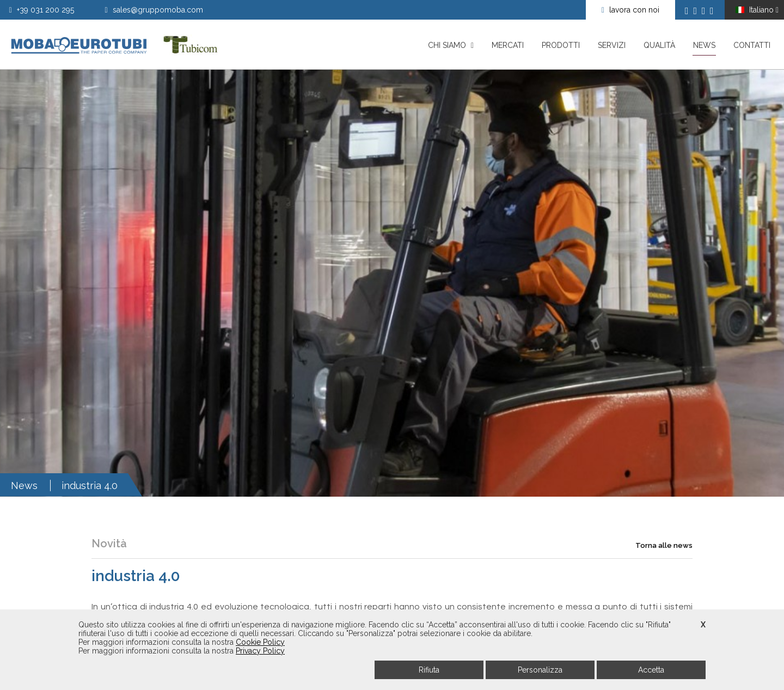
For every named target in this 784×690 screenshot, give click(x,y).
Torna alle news (664, 563)
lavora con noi (630, 10)
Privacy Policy (260, 651)
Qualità (659, 45)
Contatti (752, 45)
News (704, 48)
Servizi (612, 45)
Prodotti (561, 45)
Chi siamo (451, 45)
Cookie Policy (260, 642)
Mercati (508, 45)
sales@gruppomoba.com (154, 10)
